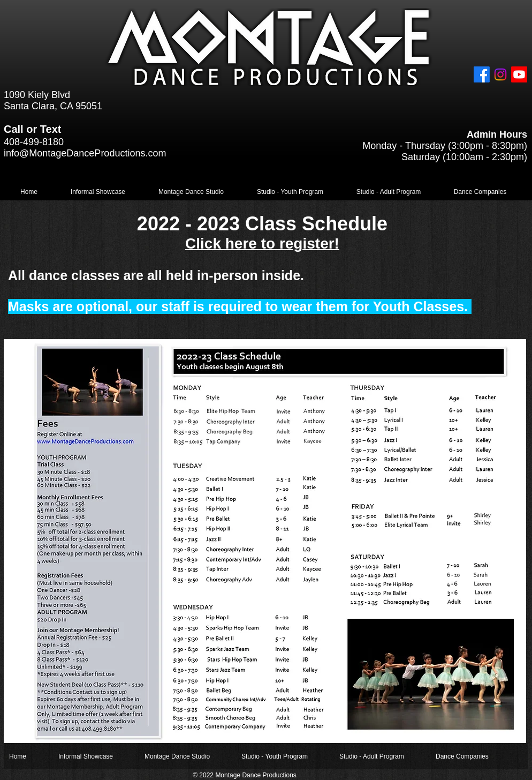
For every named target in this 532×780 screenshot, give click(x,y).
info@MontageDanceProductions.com (85, 153)
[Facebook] (482, 74)
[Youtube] (519, 74)
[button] (98, 192)
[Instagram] (500, 74)
